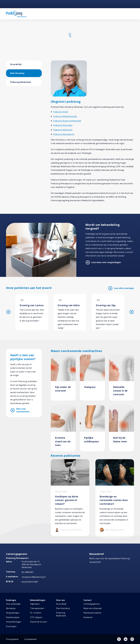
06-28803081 (28, 572)
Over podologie (13, 604)
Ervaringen (11, 626)
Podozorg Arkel (60, 112)
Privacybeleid (12, 639)
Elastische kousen (39, 622)
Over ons (60, 600)
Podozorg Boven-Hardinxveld (67, 121)
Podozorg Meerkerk (63, 130)
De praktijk (16, 64)
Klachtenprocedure (92, 613)
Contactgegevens (92, 604)
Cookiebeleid (30, 639)
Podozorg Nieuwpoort (64, 134)
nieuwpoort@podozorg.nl (34, 577)
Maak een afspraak (92, 608)
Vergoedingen (13, 613)
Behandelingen (38, 600)
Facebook (88, 617)
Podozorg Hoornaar (63, 125)
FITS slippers (36, 617)
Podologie (11, 600)
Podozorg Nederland (21, 82)
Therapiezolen (37, 608)
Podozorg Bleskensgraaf (65, 116)
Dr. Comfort (36, 613)
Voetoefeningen (14, 622)
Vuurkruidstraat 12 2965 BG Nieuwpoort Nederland (31, 564)
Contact (87, 600)
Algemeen (35, 604)
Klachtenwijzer (13, 617)
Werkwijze (11, 608)
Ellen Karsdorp (17, 73)
